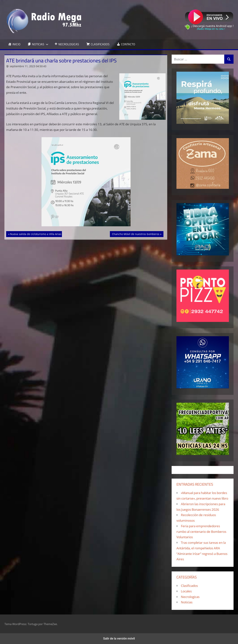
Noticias (187, 602)
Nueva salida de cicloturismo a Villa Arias (36, 234)
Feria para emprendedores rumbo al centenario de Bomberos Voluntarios (201, 532)
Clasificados (189, 586)
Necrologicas (190, 597)
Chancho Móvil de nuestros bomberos (136, 234)
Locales (186, 591)
